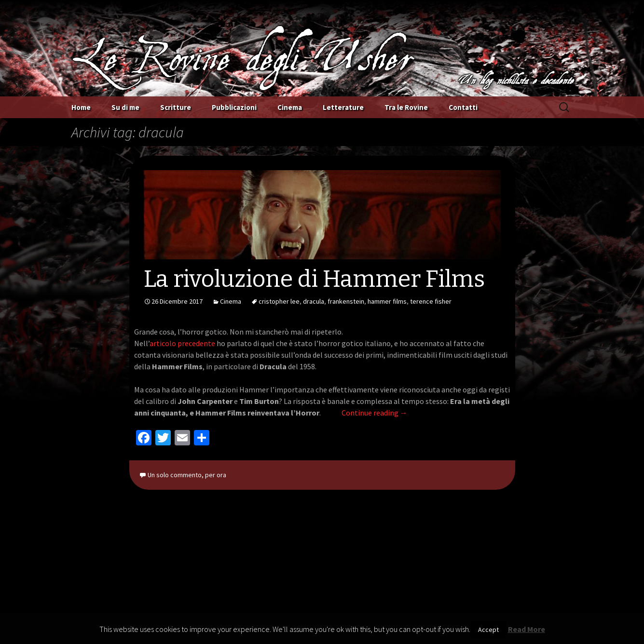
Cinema (290, 107)
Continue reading (375, 413)
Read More (527, 629)
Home (81, 107)
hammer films (387, 301)
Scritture (176, 107)
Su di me (125, 107)
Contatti (463, 107)
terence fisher (431, 301)
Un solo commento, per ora (187, 475)
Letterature (343, 107)
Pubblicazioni (234, 107)
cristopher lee (279, 301)
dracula (314, 301)
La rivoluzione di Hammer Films (314, 279)
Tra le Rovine (406, 107)
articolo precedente (182, 343)
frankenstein (346, 301)
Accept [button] (488, 630)
